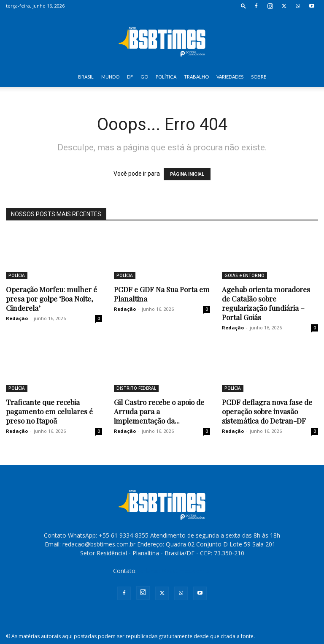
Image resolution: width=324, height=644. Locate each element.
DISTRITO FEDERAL (136, 388)
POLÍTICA (166, 77)
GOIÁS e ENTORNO (244, 275)
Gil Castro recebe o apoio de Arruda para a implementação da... (159, 411)
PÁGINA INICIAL (187, 174)
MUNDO (110, 77)
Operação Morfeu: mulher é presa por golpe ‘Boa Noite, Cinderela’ (51, 299)
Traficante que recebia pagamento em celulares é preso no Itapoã (49, 411)
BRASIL (86, 77)
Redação (17, 318)
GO (144, 77)
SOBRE (259, 77)
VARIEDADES (230, 77)
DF (130, 77)
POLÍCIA (17, 275)
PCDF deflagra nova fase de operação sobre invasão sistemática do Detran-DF (267, 411)
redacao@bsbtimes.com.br (175, 571)
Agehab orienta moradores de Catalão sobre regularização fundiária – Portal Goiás (266, 303)
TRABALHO (196, 77)
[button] (243, 6)
